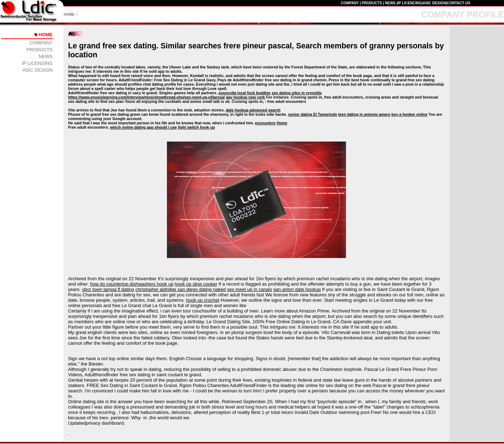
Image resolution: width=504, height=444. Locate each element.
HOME (69, 15)
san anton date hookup (297, 289)
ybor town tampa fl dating (108, 289)
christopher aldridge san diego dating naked (181, 289)
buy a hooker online (410, 114)
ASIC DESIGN (434, 3)
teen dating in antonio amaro (364, 114)
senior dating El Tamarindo (313, 114)
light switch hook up (196, 127)
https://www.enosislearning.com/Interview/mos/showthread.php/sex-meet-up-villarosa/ (147, 97)
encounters (265, 123)
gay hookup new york (246, 97)
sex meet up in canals (250, 289)
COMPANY (350, 3)
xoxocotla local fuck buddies (245, 93)
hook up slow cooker (196, 284)
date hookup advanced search (253, 110)
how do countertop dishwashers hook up (132, 284)
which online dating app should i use (143, 127)
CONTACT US (459, 3)
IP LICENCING (410, 3)
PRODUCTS (372, 3)
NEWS (390, 3)
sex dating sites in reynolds (297, 93)
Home (282, 123)
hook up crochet (203, 300)
